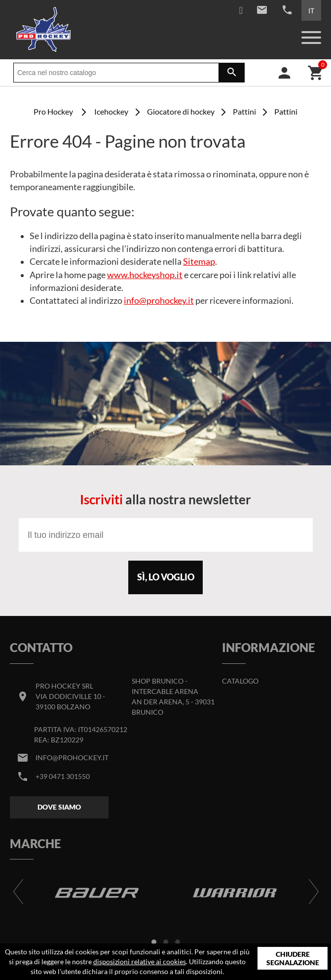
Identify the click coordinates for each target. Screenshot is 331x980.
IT (311, 11)
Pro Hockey (53, 111)
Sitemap (199, 262)
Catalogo (240, 681)
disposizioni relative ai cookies (140, 961)
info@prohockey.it (159, 301)
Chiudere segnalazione (293, 959)
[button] (154, 942)
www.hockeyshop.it (145, 275)
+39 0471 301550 (63, 776)
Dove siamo (59, 807)
